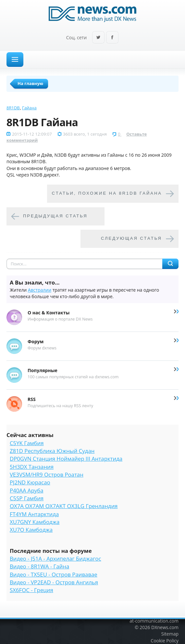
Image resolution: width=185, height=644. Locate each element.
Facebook (112, 38)
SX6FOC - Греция (31, 590)
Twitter (98, 38)
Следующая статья (131, 239)
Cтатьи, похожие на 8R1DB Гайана (107, 194)
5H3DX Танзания (32, 467)
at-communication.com (154, 621)
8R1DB (13, 108)
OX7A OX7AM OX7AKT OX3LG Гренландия (64, 506)
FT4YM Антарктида (34, 514)
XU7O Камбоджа (31, 530)
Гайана (29, 108)
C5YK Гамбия (27, 443)
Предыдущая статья (55, 216)
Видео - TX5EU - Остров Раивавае (54, 574)
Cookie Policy (165, 641)
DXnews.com (165, 627)
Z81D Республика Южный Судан (52, 451)
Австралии (40, 290)
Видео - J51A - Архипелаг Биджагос (55, 559)
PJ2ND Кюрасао (30, 482)
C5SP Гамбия (27, 498)
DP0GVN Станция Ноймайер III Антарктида (66, 459)
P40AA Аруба (26, 490)
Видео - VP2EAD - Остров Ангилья (54, 582)
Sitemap (170, 634)
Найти (170, 264)
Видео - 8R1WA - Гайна (39, 566)
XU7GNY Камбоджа (35, 522)
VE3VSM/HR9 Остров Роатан (47, 474)
